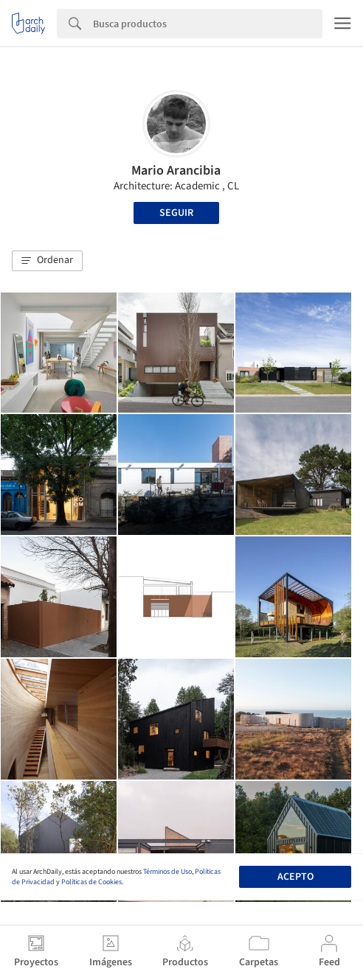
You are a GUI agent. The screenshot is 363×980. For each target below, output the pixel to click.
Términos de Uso (167, 872)
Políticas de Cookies (91, 882)
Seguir (176, 213)
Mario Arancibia (176, 171)
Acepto (295, 877)
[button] (47, 261)
